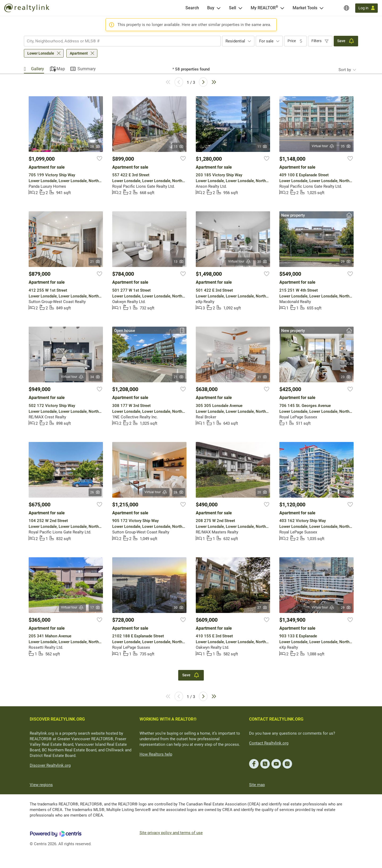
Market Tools (305, 8)
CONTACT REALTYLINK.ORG (276, 719)
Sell (233, 8)
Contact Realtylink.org (269, 743)
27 (262, 608)
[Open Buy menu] (219, 8)
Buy (211, 8)
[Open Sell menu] (240, 8)
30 (262, 262)
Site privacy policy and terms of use (171, 833)
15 (179, 147)
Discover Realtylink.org (50, 765)
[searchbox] (119, 41)
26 (95, 492)
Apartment (79, 53)
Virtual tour (323, 146)
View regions (41, 785)
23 (346, 377)
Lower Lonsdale (41, 53)
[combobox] (122, 41)
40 (346, 492)
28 (95, 147)
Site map (257, 785)
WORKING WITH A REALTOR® (168, 719)
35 (346, 146)
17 (95, 608)
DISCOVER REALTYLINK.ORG (57, 719)
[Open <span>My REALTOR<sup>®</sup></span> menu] (282, 8)
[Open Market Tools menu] (322, 8)
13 (179, 262)
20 (262, 492)
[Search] (192, 8)
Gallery (38, 69)
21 (95, 262)
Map (61, 69)
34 (95, 377)
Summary (87, 69)
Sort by (345, 70)
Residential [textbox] (235, 41)
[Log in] (366, 8)
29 (346, 262)
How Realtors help (156, 754)
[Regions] (346, 8)
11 (262, 147)
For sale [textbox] (266, 41)
